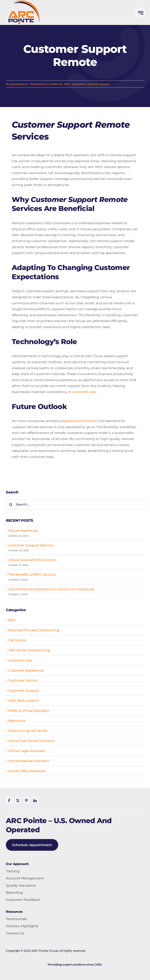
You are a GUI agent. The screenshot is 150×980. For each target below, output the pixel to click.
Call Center (17, 640)
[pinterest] (26, 800)
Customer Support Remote (31, 545)
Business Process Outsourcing (34, 630)
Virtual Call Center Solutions (32, 741)
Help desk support (24, 700)
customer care (84, 392)
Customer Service (23, 680)
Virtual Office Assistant (27, 771)
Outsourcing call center (28, 731)
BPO (12, 620)
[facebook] (9, 800)
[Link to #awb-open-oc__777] (141, 13)
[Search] (11, 505)
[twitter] (18, 800)
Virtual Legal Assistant (27, 751)
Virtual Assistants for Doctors (32, 560)
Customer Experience (26, 670)
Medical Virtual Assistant (29, 711)
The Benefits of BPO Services (32, 575)
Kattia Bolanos (19, 84)
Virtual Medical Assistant (29, 761)
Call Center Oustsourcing (29, 650)
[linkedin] (35, 800)
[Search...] (75, 505)
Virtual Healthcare (23, 531)
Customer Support (98, 84)
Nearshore (17, 721)
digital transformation (79, 421)
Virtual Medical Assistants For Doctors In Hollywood (51, 589)
